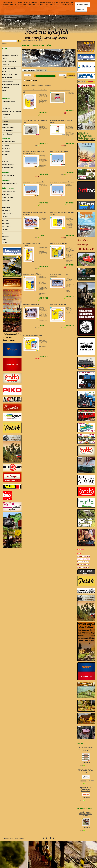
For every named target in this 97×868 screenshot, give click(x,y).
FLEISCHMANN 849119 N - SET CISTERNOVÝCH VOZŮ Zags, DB (86, 749)
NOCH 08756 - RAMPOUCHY (31, 305)
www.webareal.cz (20, 838)
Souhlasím (81, 9)
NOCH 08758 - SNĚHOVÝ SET (58, 305)
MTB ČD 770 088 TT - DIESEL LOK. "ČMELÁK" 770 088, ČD (86, 814)
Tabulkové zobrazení (29, 70)
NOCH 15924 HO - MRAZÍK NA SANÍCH (34, 182)
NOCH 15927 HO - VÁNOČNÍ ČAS (59, 151)
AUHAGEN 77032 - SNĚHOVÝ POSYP (60, 90)
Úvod (23, 41)
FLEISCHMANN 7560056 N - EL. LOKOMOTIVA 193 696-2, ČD (86, 771)
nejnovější (48, 85)
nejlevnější (34, 85)
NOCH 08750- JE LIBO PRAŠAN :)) (59, 243)
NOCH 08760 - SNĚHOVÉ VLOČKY (33, 335)
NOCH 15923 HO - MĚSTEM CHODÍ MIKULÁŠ (62, 182)
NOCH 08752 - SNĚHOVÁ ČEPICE (32, 274)
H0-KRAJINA (29, 41)
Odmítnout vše (83, 5)
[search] (18, 41)
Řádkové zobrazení (41, 70)
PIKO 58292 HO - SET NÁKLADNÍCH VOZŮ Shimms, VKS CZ (86, 789)
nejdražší (41, 85)
